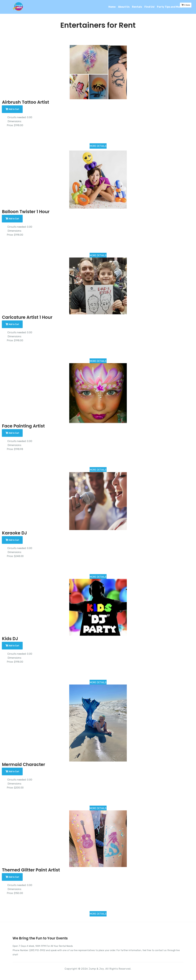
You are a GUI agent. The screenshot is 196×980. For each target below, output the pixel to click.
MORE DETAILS (98, 146)
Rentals (137, 7)
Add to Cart (12, 109)
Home (112, 7)
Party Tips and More (170, 7)
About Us (124, 7)
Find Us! (149, 7)
